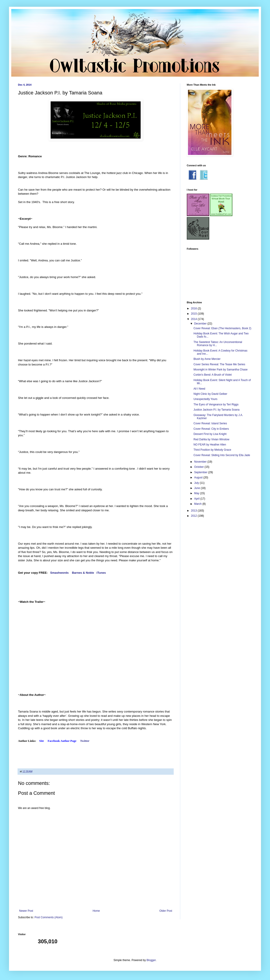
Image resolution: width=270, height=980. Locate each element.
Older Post (166, 911)
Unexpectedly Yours (205, 399)
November (201, 462)
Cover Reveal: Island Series (210, 423)
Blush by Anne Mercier (207, 359)
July (197, 483)
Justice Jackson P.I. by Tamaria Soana (216, 410)
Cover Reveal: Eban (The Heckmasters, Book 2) (222, 328)
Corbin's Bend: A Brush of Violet (213, 375)
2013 (194, 511)
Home (96, 911)
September (201, 472)
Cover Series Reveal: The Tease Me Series (219, 364)
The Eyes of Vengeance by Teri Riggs (216, 404)
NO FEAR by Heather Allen (210, 445)
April (197, 499)
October (199, 467)
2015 (194, 314)
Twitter (85, 741)
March (198, 504)
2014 (194, 319)
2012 (194, 516)
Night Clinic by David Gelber (210, 394)
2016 (194, 308)
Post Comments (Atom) (48, 917)
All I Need (199, 389)
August (199, 477)
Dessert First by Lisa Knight (210, 434)
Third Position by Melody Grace (212, 450)
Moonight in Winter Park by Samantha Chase (220, 370)
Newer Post (26, 911)
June (197, 488)
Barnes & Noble (83, 573)
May (197, 493)
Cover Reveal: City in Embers (211, 429)
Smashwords (59, 573)
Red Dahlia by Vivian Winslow (211, 439)
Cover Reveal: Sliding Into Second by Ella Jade (222, 455)
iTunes (102, 573)
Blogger (151, 960)
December (201, 324)
